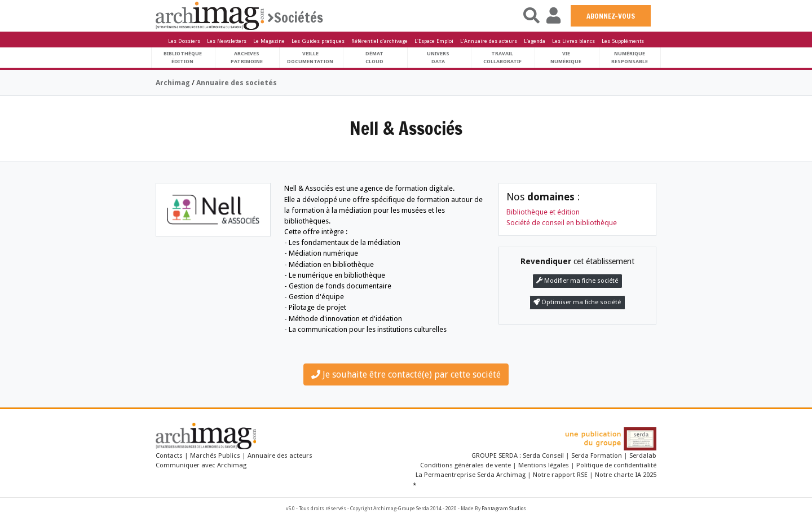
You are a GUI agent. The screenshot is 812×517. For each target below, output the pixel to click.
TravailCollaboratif (502, 57)
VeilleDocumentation (310, 57)
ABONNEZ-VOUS (611, 16)
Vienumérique (566, 57)
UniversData (438, 57)
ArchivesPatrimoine (247, 57)
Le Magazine (269, 41)
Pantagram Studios (504, 509)
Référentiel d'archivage (379, 41)
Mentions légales (544, 465)
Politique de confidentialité (616, 465)
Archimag (173, 83)
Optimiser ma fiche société (577, 302)
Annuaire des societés (237, 83)
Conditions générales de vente (465, 465)
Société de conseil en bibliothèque (562, 223)
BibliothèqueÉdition (183, 57)
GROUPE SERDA (495, 455)
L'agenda (535, 41)
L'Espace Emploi (434, 41)
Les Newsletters (227, 41)
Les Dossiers (184, 41)
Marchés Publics (215, 455)
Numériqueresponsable (630, 57)
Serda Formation (597, 455)
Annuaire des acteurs (280, 455)
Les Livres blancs (573, 41)
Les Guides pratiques (318, 41)
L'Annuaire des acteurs (489, 41)
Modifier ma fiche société (577, 281)
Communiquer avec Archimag (201, 465)
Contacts (169, 455)
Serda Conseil (544, 455)
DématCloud (374, 57)
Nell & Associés (406, 128)
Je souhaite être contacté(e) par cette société (406, 374)
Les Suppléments (623, 41)
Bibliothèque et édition (543, 212)
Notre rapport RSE (560, 475)
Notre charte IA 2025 (626, 475)
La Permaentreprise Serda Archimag (471, 475)
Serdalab (643, 455)
